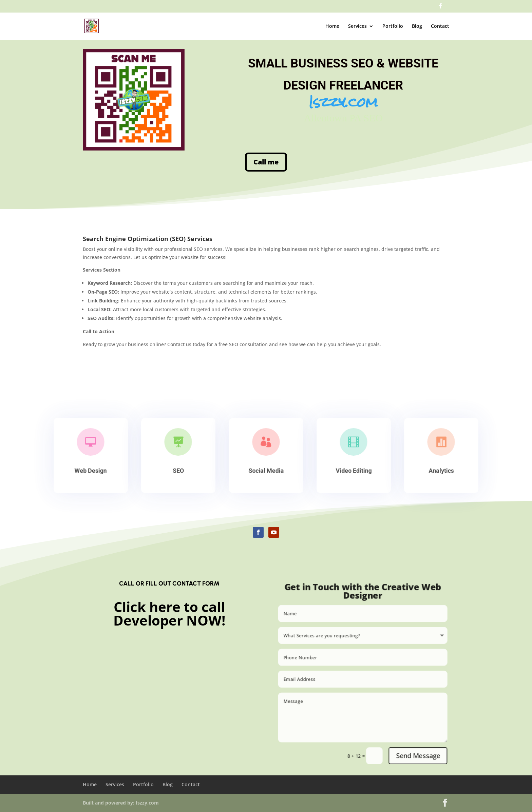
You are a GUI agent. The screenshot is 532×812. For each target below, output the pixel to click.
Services (357, 26)
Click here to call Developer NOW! (169, 613)
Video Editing (354, 470)
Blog (417, 26)
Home (332, 26)
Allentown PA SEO (324, 110)
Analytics (441, 470)
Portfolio (393, 26)
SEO (178, 470)
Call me (266, 162)
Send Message (424, 765)
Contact (440, 26)
